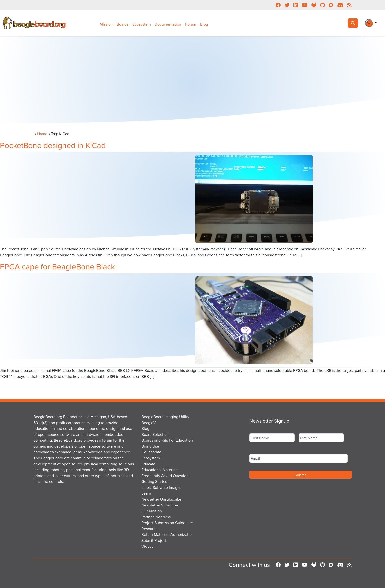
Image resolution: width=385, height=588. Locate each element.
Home (42, 134)
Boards (123, 24)
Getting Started (154, 481)
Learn (146, 493)
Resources (150, 529)
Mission (106, 24)
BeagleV (149, 423)
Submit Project (154, 540)
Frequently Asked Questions (166, 476)
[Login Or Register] (371, 23)
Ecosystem (142, 24)
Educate (148, 464)
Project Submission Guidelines (167, 523)
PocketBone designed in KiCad (53, 145)
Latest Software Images (161, 487)
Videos (147, 546)
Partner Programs (156, 517)
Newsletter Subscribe (160, 505)
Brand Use (150, 446)
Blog (204, 24)
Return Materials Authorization (168, 534)
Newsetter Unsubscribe (161, 499)
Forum (191, 24)
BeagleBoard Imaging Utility (165, 417)
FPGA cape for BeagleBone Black (57, 266)
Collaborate (151, 452)
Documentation (168, 24)
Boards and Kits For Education (167, 440)
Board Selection (155, 434)
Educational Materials (160, 470)
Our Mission (152, 511)
